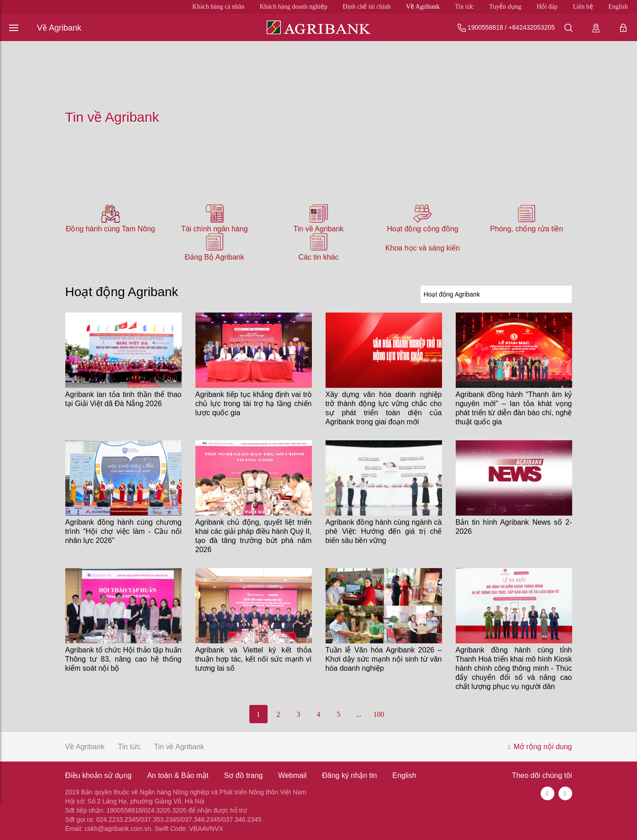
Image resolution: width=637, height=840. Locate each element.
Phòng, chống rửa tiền (526, 229)
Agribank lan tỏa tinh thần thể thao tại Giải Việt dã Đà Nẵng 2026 (124, 399)
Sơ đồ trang (244, 775)
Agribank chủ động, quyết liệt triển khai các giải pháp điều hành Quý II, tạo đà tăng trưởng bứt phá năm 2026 (254, 536)
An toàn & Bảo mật (178, 775)
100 (379, 714)
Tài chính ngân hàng (215, 229)
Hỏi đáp (547, 7)
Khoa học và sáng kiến (423, 248)
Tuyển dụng (505, 7)
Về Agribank (423, 7)
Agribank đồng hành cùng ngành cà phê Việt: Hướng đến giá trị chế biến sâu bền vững (384, 531)
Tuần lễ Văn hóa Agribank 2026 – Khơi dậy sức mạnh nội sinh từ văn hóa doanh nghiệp (384, 659)
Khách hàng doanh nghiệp (294, 7)
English (618, 7)
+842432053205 (532, 27)
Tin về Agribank (319, 229)
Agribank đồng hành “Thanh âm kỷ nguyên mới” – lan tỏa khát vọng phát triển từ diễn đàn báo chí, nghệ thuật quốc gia (514, 408)
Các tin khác (318, 257)
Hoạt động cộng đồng (422, 229)
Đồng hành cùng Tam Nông (111, 229)
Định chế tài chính (367, 7)
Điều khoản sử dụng (99, 775)
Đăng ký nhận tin (349, 775)
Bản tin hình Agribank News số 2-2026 (514, 527)
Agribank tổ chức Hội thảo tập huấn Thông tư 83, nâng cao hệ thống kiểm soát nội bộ (124, 659)
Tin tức (464, 7)
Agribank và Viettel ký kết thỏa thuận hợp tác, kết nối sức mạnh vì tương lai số (254, 659)
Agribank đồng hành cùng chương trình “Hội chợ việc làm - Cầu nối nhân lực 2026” (124, 531)
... (359, 714)
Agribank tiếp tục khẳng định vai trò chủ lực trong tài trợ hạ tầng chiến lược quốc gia (254, 404)
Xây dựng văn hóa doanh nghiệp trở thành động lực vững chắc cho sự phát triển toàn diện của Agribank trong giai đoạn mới (384, 408)
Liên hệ (583, 7)
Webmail (292, 775)
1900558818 (485, 27)
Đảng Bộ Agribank (215, 257)
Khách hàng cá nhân (218, 7)
